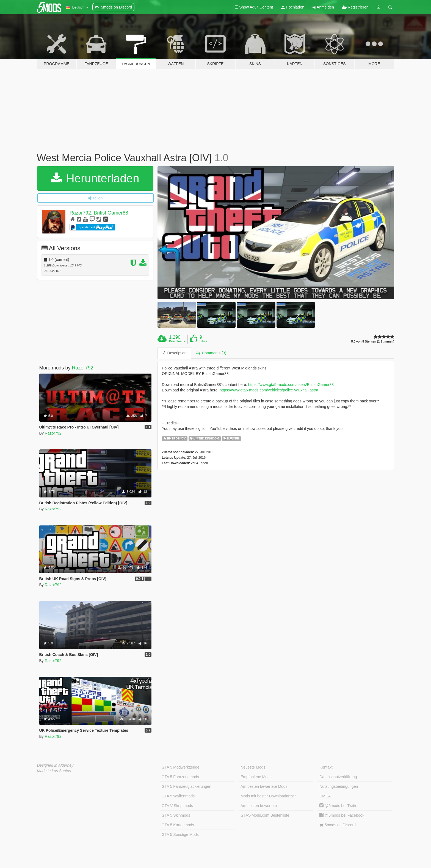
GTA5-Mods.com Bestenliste (265, 815)
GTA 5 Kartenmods (178, 825)
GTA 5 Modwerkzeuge (180, 767)
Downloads (177, 341)
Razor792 (83, 368)
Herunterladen (95, 178)
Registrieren (355, 7)
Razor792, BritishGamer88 (99, 213)
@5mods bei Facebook (342, 815)
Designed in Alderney (55, 765)
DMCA (325, 796)
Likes (203, 341)
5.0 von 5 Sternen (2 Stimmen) (373, 342)
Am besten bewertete (259, 806)
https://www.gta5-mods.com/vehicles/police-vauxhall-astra (269, 390)
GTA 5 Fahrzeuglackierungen (187, 786)
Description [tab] (174, 353)
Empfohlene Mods (256, 777)
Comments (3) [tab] (211, 353)
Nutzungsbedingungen (339, 786)
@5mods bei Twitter (339, 806)
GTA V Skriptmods (177, 806)
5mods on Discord (338, 825)
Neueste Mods (253, 767)
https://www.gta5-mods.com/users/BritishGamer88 (291, 385)
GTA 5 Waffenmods (178, 796)
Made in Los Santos (54, 771)
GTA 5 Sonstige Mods (180, 834)
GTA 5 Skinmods (176, 815)
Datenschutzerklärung (338, 777)
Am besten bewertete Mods (264, 786)
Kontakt (326, 767)
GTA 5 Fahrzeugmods (180, 777)
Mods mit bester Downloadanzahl (269, 796)
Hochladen (293, 7)
